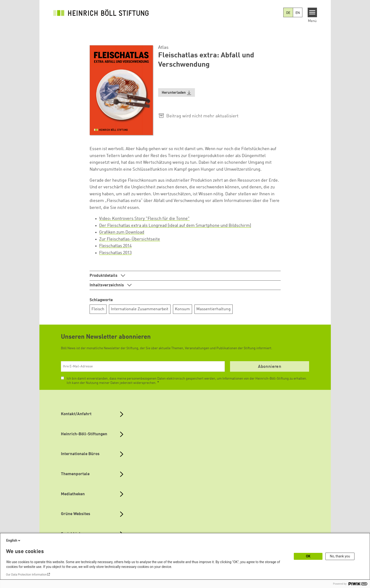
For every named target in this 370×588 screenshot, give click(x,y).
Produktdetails (104, 276)
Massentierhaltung (213, 309)
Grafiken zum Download (122, 232)
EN (298, 13)
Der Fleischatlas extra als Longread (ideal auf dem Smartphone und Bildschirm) (175, 226)
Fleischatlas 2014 (115, 246)
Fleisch (98, 309)
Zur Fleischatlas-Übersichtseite (130, 239)
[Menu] (312, 12)
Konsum (182, 309)
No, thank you (340, 556)
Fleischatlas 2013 (115, 253)
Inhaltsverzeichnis (107, 285)
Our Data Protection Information (26, 575)
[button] (177, 93)
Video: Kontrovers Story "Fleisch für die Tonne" (144, 219)
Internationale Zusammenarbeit (140, 309)
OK (308, 556)
